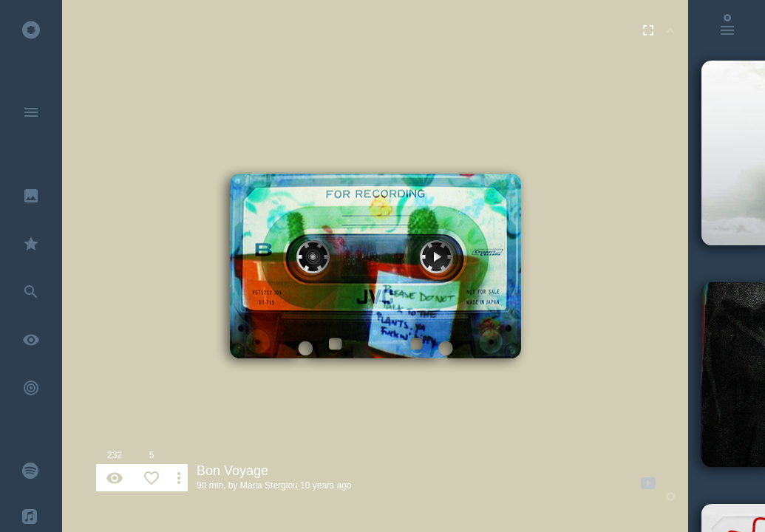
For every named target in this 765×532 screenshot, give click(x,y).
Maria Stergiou (269, 485)
